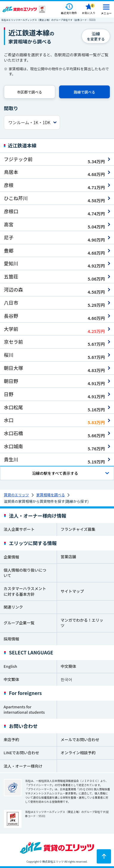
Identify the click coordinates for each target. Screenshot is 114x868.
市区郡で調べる (30, 92)
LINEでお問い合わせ (21, 753)
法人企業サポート (19, 529)
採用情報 (11, 639)
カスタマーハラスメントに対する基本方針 (25, 591)
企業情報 (11, 557)
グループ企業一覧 (19, 623)
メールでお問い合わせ (80, 739)
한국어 (66, 679)
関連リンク (13, 607)
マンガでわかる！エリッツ (82, 623)
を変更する (96, 36)
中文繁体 (11, 679)
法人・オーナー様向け (23, 766)
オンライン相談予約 (78, 753)
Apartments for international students (24, 710)
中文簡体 (68, 666)
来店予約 (11, 739)
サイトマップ (72, 591)
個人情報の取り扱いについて (25, 573)
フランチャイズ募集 (78, 529)
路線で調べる (84, 92)
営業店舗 (68, 557)
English (10, 666)
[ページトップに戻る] (104, 856)
